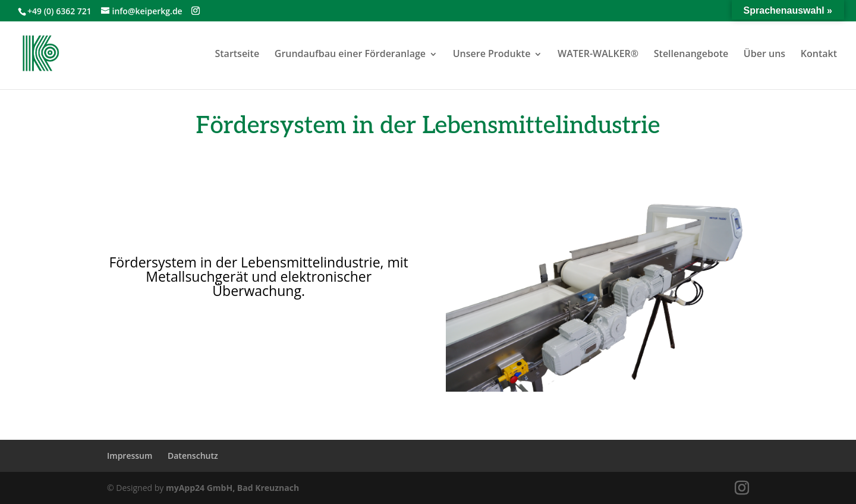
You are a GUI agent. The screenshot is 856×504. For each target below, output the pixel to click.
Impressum (130, 456)
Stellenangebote (691, 53)
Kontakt (819, 53)
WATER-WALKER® (598, 53)
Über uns (764, 53)
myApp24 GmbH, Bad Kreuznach (232, 488)
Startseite (237, 53)
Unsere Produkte (492, 53)
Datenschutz (193, 456)
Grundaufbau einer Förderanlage (350, 53)
